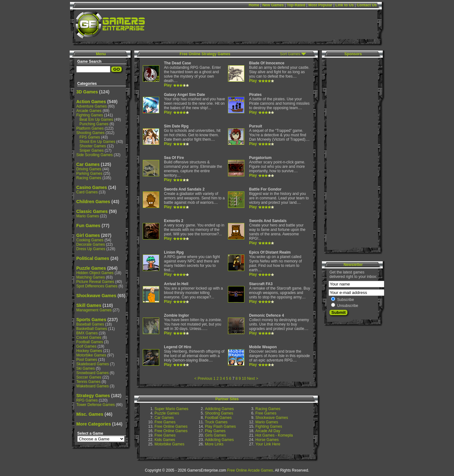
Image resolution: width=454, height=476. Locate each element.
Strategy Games (93, 396)
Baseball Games (90, 324)
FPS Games (90, 137)
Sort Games (290, 54)
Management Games (94, 310)
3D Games (87, 92)
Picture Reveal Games (95, 282)
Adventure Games (92, 106)
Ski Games (86, 368)
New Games (273, 5)
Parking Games (89, 173)
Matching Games (91, 277)
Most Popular (320, 5)
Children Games (93, 202)
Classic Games (92, 211)
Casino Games (92, 187)
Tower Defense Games (96, 405)
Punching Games (94, 124)
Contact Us (367, 5)
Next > (253, 379)
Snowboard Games (93, 373)
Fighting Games (90, 115)
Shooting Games (90, 133)
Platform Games (90, 128)
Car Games (88, 164)
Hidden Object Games (95, 273)
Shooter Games (93, 146)
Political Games (93, 258)
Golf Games (86, 346)
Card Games (87, 192)
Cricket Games (89, 338)
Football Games (90, 342)
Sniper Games (92, 150)
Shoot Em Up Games (97, 142)
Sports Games (91, 320)
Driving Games (89, 169)
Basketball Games (92, 329)
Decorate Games (91, 244)
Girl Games (88, 235)
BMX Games (87, 333)
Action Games (91, 102)
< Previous (203, 379)
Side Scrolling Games (94, 155)
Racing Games (89, 178)
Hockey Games (89, 351)
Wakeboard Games (93, 386)
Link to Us (345, 5)
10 (244, 379)
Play (168, 85)
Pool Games (87, 360)
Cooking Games (90, 240)
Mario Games (88, 216)
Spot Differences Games (97, 286)
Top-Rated (296, 5)
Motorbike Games (91, 355)
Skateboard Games (93, 364)
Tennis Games (88, 382)
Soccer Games (89, 377)
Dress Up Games (91, 249)
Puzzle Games (91, 268)
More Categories (94, 424)
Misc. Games (90, 414)
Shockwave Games (96, 296)
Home (254, 5)
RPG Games (87, 400)
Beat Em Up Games (96, 120)
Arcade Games (89, 111)
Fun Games (88, 226)
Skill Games (89, 305)
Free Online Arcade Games (250, 470)
